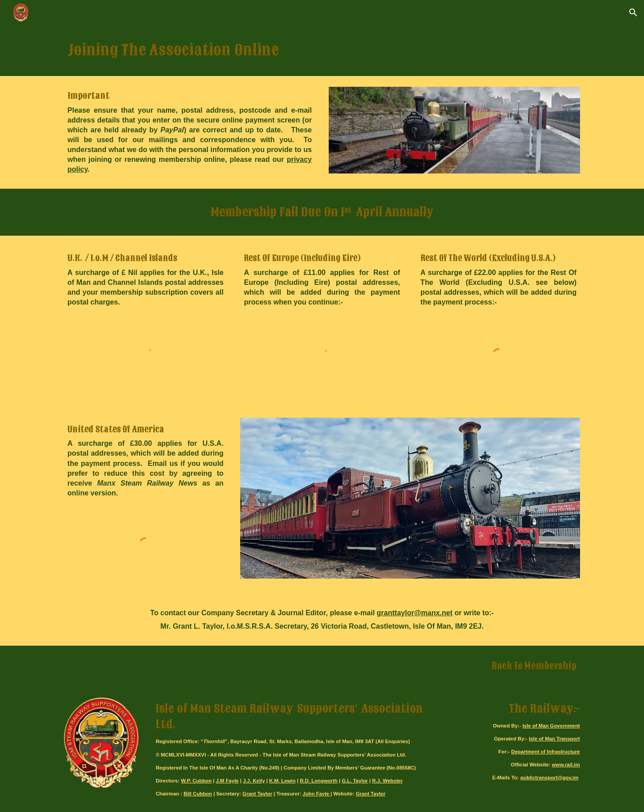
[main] (322, 51)
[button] (633, 13)
